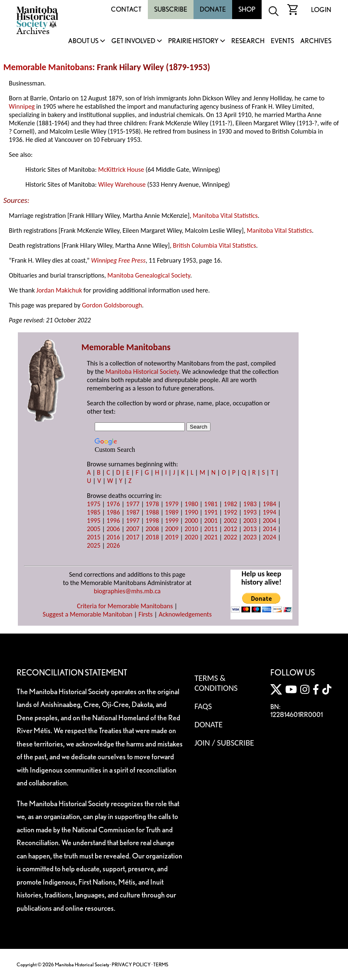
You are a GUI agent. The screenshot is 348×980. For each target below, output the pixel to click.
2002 (230, 520)
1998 (152, 520)
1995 (93, 520)
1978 (152, 504)
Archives (316, 41)
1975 (93, 504)
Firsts (146, 614)
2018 (152, 537)
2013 (250, 529)
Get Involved (133, 41)
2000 (191, 520)
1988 (152, 512)
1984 (270, 504)
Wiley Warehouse (122, 184)
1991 (211, 512)
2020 (191, 537)
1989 (172, 512)
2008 (152, 529)
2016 (113, 537)
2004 (270, 520)
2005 (93, 529)
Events (282, 41)
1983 (250, 504)
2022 (230, 537)
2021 (211, 537)
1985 (93, 512)
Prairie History (193, 41)
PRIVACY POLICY (131, 964)
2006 (113, 529)
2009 (172, 529)
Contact (126, 9)
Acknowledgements (185, 614)
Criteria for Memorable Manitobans (125, 606)
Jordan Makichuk (59, 290)
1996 (113, 520)
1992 (230, 512)
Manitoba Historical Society (142, 372)
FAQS (203, 706)
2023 (250, 537)
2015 (93, 537)
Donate (213, 9)
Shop (247, 9)
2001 (211, 520)
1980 (191, 504)
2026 (113, 545)
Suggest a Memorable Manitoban (88, 614)
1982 (230, 504)
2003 (250, 520)
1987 (132, 512)
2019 (172, 537)
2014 (270, 529)
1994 (270, 512)
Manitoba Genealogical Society (149, 275)
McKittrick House (121, 169)
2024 (270, 537)
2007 (132, 529)
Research (248, 41)
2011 (211, 529)
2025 (93, 545)
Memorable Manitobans (48, 67)
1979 (172, 504)
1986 (113, 512)
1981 (211, 504)
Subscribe (171, 9)
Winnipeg (22, 106)
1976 (113, 504)
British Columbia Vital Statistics (214, 245)
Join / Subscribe (224, 743)
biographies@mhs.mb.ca (127, 591)
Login (321, 10)
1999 (172, 520)
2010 (191, 529)
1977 (132, 504)
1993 (250, 512)
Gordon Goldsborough (112, 305)
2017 (132, 537)
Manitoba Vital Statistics (225, 216)
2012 (230, 529)
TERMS (161, 964)
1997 (132, 520)
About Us (83, 41)
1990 (191, 512)
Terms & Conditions (216, 683)
